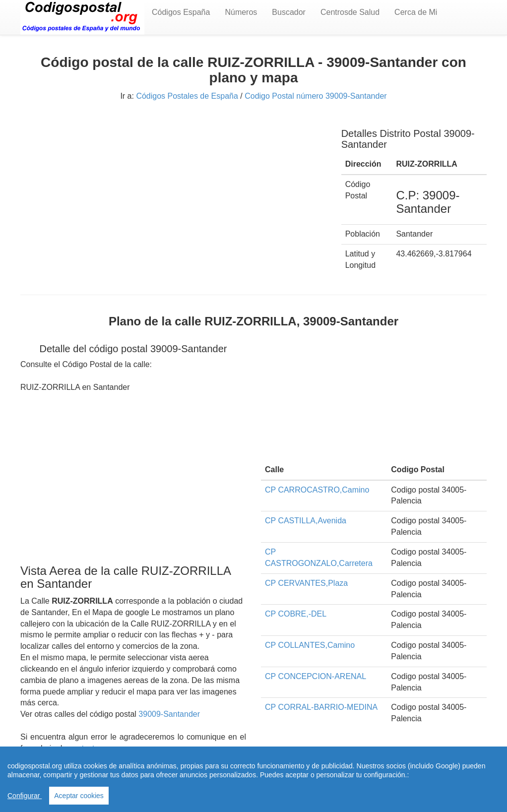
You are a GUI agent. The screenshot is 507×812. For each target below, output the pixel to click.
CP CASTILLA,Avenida (306, 521)
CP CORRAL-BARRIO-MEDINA (321, 707)
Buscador (289, 12)
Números (241, 12)
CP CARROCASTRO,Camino (317, 490)
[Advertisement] (173, 187)
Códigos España (181, 12)
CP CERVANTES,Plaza (306, 583)
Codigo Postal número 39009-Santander (316, 96)
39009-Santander (169, 714)
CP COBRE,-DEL (296, 614)
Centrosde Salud (350, 12)
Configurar (25, 796)
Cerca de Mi (416, 12)
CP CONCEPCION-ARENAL (316, 676)
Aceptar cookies (79, 796)
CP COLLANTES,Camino (310, 645)
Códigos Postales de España (187, 96)
